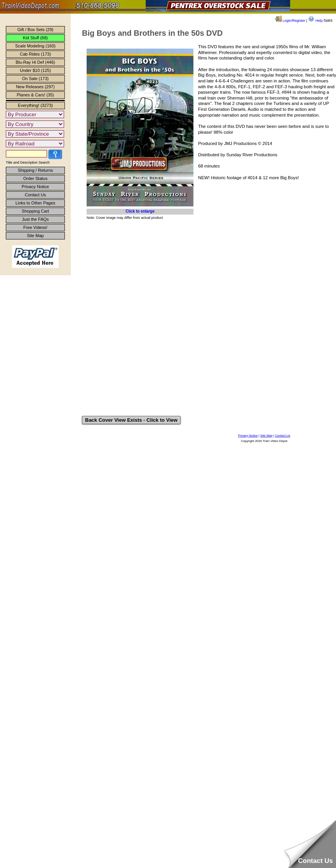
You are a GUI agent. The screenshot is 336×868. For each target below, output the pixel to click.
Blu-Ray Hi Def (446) (35, 62)
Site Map (35, 236)
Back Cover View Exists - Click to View (131, 420)
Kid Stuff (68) (35, 38)
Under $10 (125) (35, 70)
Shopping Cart (35, 211)
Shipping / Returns (36, 170)
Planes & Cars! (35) (35, 95)
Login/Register (290, 21)
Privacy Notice (35, 187)
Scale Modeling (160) (35, 46)
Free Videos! (35, 227)
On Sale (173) (35, 79)
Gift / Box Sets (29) (36, 30)
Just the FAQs (35, 219)
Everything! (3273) (35, 105)
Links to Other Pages (36, 203)
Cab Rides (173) (35, 54)
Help (315, 21)
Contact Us (35, 195)
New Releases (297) (35, 87)
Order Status (35, 178)
